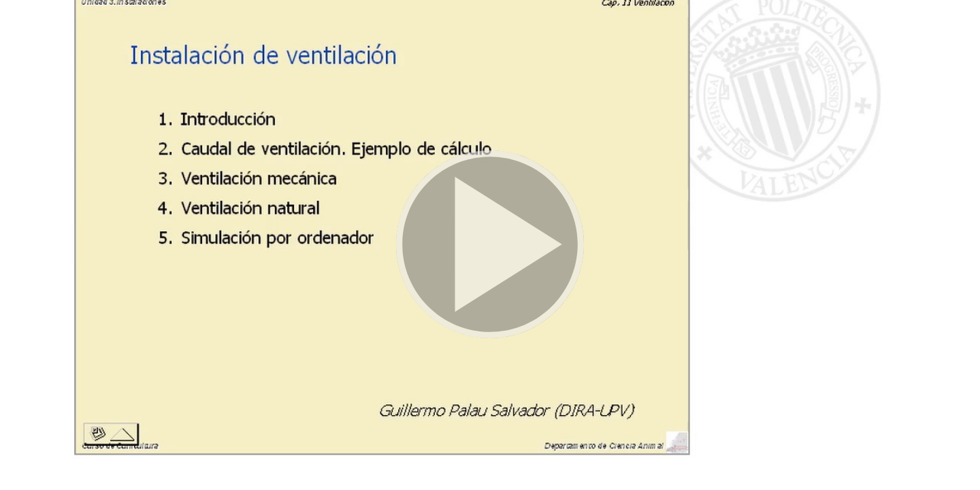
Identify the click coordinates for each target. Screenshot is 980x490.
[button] (490, 245)
